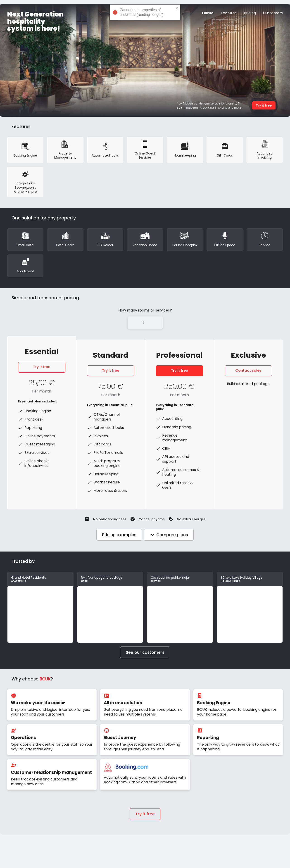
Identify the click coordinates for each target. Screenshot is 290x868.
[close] (177, 9)
